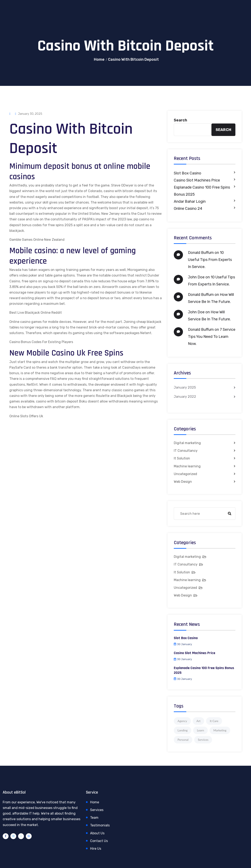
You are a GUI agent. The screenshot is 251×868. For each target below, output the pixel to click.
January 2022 (185, 397)
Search (180, 120)
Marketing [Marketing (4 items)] (220, 730)
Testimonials (100, 825)
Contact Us (99, 841)
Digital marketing (187, 443)
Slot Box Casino (188, 173)
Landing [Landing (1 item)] (183, 730)
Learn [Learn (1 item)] (200, 730)
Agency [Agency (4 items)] (182, 721)
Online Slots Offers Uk (26, 416)
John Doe (196, 277)
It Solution (182, 458)
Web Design (183, 482)
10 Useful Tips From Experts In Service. (210, 260)
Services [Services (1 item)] (203, 740)
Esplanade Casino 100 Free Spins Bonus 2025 (202, 191)
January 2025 (185, 387)
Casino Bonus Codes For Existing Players (41, 342)
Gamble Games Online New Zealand (37, 240)
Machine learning (187, 466)
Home (99, 59)
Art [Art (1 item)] (199, 721)
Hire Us (96, 849)
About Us (97, 833)
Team (94, 818)
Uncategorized (185, 474)
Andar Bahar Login (190, 201)
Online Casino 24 (188, 209)
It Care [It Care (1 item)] (214, 721)
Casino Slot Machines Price (197, 180)
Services (97, 810)
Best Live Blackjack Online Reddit (36, 313)
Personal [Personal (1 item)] (183, 740)
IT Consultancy (186, 451)
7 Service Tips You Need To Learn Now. (212, 337)
